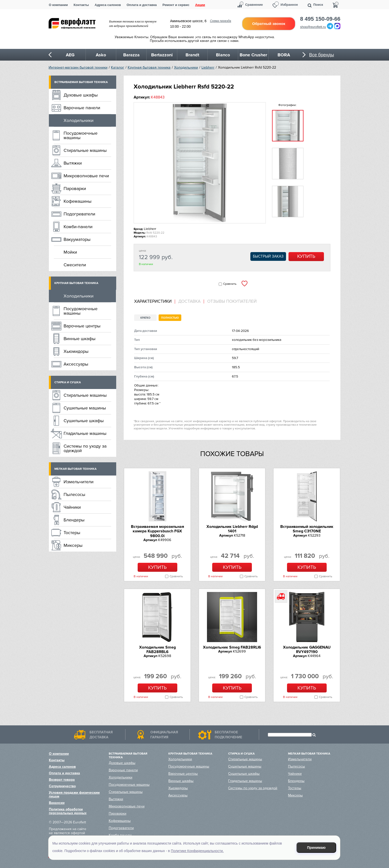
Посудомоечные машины (81, 135)
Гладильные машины (85, 433)
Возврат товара (62, 780)
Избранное (289, 5)
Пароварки (75, 189)
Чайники (72, 507)
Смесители (75, 265)
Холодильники (186, 67)
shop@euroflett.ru (313, 27)
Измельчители (79, 482)
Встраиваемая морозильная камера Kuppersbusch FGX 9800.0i (157, 531)
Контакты (81, 5)
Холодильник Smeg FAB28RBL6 (157, 650)
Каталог (118, 67)
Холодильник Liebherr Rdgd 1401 (232, 529)
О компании (58, 5)
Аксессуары (76, 364)
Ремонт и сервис (176, 5)
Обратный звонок (269, 24)
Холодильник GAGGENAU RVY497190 (307, 650)
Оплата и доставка (142, 5)
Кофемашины (78, 201)
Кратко (145, 318)
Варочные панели (82, 108)
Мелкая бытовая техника (75, 469)
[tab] (155, 302)
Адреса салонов (108, 5)
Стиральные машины (85, 150)
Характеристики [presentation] (153, 301)
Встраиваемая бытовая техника (81, 82)
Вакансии (57, 803)
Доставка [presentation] (189, 301)
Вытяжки (73, 163)
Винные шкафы (80, 339)
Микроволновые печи (86, 176)
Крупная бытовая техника (149, 67)
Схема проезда (221, 21)
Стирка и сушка (68, 382)
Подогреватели (79, 214)
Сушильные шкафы (84, 421)
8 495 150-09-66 (320, 19)
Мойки (70, 252)
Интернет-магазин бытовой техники (78, 67)
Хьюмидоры (76, 351)
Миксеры (73, 545)
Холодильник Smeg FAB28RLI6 (232, 647)
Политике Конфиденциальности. (197, 851)
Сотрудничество (62, 786)
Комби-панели (78, 227)
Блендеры (74, 520)
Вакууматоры (77, 239)
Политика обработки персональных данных (68, 811)
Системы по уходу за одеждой (85, 448)
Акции (200, 5)
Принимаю (316, 848)
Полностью (170, 318)
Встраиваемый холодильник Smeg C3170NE (307, 529)
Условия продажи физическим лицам (74, 794)
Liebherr (208, 67)
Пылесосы (74, 494)
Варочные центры (82, 326)
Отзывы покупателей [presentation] (232, 301)
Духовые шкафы (81, 95)
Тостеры (72, 533)
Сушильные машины (85, 408)
